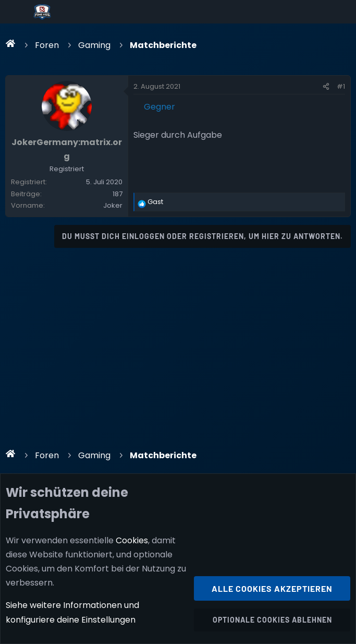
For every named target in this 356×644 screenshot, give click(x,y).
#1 (341, 86)
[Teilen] (326, 87)
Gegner (159, 107)
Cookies (132, 540)
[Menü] (16, 12)
